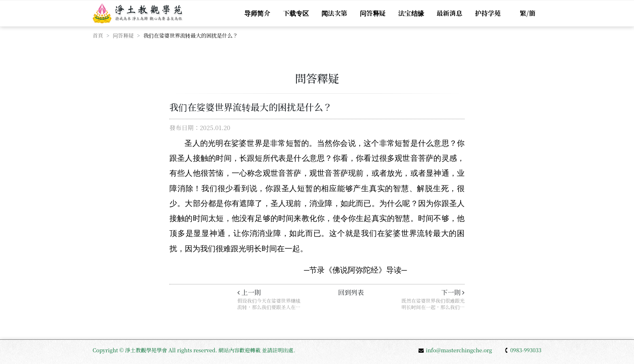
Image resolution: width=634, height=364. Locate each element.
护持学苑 (488, 13)
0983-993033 (523, 350)
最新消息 (450, 13)
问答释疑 (373, 13)
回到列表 (351, 292)
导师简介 (257, 13)
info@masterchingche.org (455, 350)
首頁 (98, 35)
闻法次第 (334, 13)
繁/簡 (528, 13)
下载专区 (296, 13)
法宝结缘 (411, 13)
